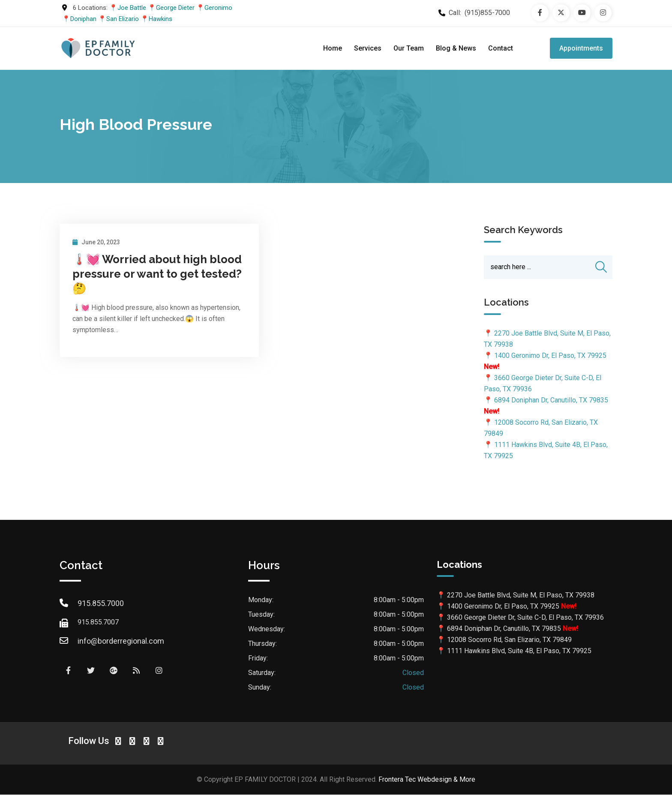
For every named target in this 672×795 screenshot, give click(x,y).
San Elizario (123, 19)
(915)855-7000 (487, 13)
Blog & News (456, 48)
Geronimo (218, 8)
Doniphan (83, 19)
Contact (501, 48)
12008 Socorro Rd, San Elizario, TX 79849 (509, 640)
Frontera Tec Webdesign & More (427, 780)
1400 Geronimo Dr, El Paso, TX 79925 (550, 356)
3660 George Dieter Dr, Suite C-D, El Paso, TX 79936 (525, 618)
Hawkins (160, 19)
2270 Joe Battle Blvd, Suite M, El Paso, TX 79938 (521, 596)
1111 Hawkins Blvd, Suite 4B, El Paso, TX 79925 (519, 652)
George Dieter (175, 8)
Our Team (409, 48)
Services (368, 48)
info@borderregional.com (121, 641)
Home (333, 48)
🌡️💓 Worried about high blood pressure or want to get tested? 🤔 (157, 274)
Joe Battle (132, 8)
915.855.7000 (101, 604)
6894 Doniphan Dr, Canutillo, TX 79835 (551, 401)
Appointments (581, 48)
